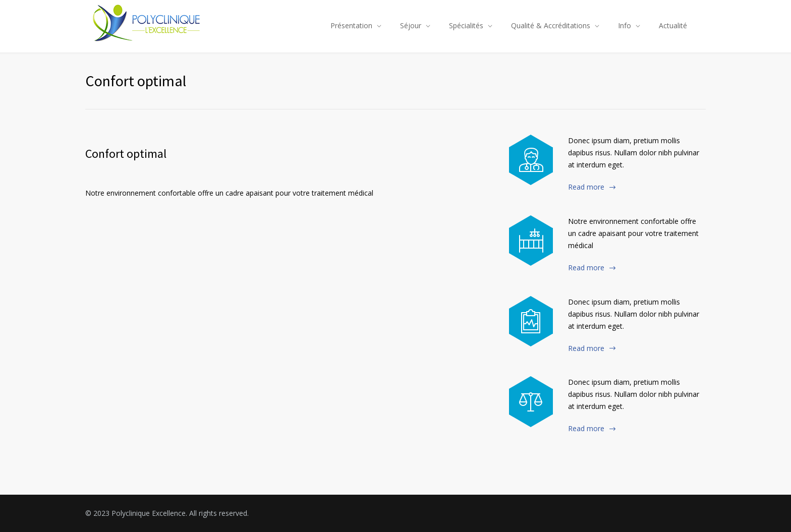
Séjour (411, 25)
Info (625, 25)
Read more (586, 187)
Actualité (673, 25)
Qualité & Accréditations (551, 25)
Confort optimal (126, 154)
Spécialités (466, 25)
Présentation (351, 25)
